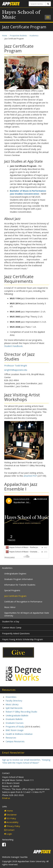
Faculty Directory (14, 701)
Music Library (12, 704)
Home (5, 36)
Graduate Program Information (19, 579)
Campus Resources (15, 741)
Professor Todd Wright (16, 365)
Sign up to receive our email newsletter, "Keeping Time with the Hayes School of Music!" (26, 761)
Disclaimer (11, 815)
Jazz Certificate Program (15, 596)
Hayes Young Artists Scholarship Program (22, 639)
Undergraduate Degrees (15, 574)
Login (8, 834)
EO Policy (10, 818)
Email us (6, 798)
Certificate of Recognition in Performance (23, 602)
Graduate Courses (15, 723)
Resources (11, 738)
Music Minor (10, 607)
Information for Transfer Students (20, 585)
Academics (34, 36)
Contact (9, 830)
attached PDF (30, 476)
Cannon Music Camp (12, 627)
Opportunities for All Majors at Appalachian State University (27, 614)
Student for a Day (11, 621)
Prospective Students (18, 36)
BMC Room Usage (15, 730)
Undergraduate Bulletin (17, 715)
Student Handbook (13, 346)
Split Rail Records (14, 708)
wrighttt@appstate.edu (16, 370)
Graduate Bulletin (14, 719)
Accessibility (11, 822)
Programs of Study (15, 726)
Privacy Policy (12, 826)
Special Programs (12, 590)
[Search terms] (37, 4)
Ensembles (11, 697)
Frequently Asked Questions (16, 633)
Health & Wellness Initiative (19, 734)
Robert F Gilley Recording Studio (21, 712)
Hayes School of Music (21, 15)
